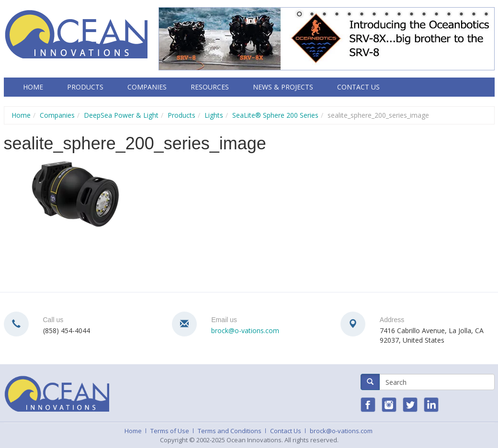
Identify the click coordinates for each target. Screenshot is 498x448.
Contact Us (358, 87)
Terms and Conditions (230, 431)
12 (436, 15)
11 (424, 15)
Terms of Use (170, 431)
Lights (214, 115)
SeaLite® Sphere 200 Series (275, 115)
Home (33, 87)
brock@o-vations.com (245, 330)
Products (85, 87)
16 (486, 15)
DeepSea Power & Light (121, 115)
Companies (147, 87)
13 (449, 15)
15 (474, 15)
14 (461, 15)
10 (411, 15)
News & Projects (283, 87)
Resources (210, 87)
